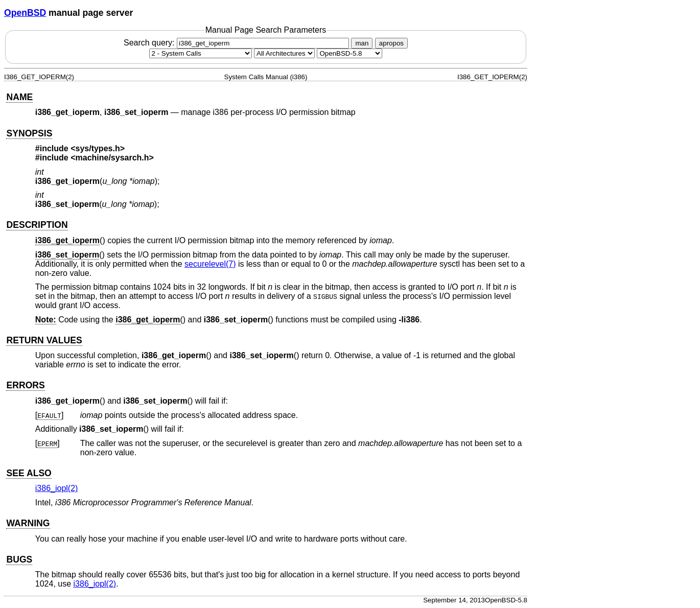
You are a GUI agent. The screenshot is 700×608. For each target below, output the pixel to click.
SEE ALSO (29, 473)
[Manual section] (201, 53)
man (362, 43)
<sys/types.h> (98, 148)
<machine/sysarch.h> (112, 158)
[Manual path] (349, 53)
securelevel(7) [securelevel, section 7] (210, 264)
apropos (391, 43)
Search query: (238, 43)
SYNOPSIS (29, 133)
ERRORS (25, 385)
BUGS (19, 559)
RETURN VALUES (44, 340)
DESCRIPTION (37, 225)
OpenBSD (25, 13)
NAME (19, 97)
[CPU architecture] (284, 53)
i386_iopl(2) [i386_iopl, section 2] (57, 488)
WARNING (28, 523)
